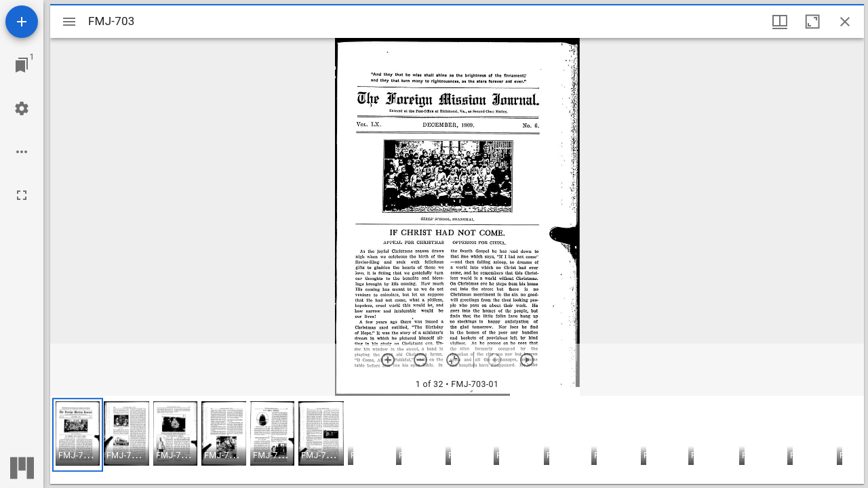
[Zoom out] (420, 360)
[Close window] (845, 22)
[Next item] (527, 360)
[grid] (457, 440)
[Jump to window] (22, 65)
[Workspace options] (22, 152)
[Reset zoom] (453, 360)
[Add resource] (22, 22)
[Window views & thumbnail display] (780, 22)
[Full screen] (22, 195)
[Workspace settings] (22, 108)
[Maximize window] (812, 22)
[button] (78, 435)
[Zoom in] (388, 360)
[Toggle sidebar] (69, 22)
